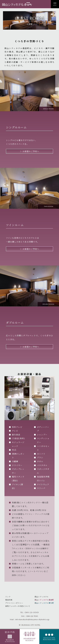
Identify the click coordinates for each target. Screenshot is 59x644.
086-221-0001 (32, 612)
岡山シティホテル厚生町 (44, 603)
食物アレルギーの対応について (18, 606)
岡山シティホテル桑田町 (44, 600)
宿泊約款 (9, 600)
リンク (8, 597)
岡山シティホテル (42, 597)
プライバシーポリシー (14, 603)
